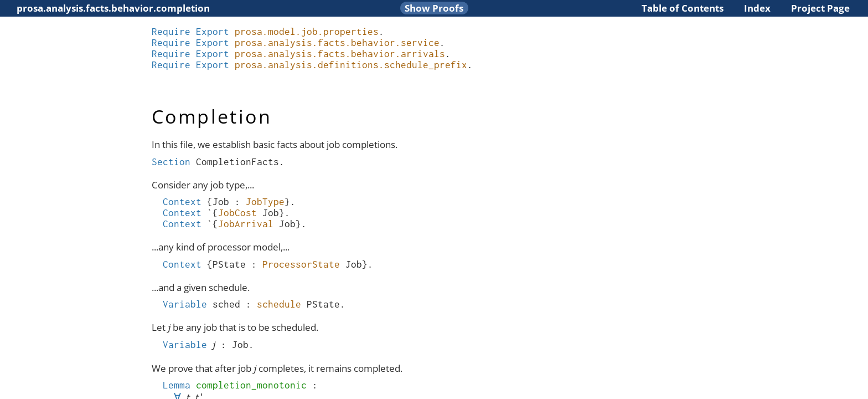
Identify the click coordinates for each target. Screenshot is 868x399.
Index (757, 8)
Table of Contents (683, 8)
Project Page (820, 8)
